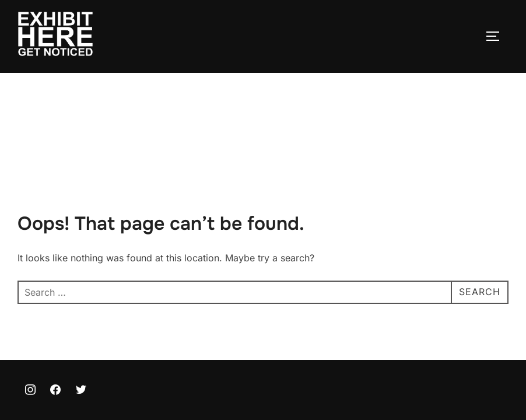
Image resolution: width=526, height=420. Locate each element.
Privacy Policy (44, 375)
